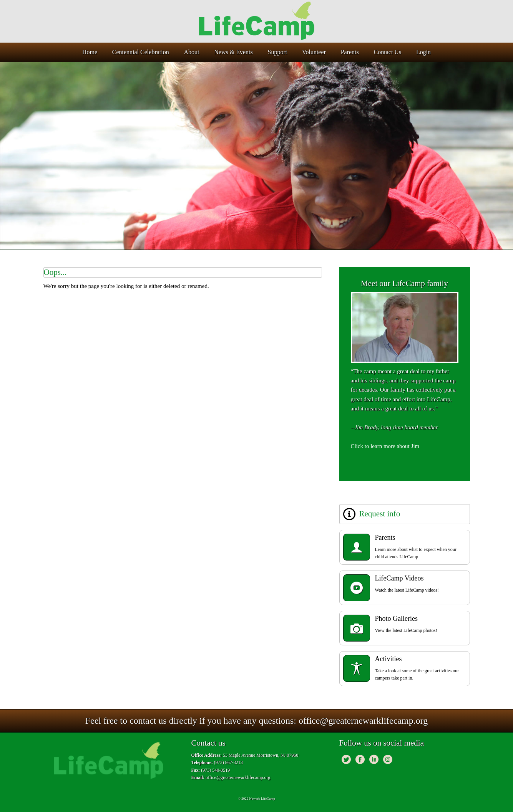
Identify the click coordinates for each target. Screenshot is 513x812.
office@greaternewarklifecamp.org (363, 721)
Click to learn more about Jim (385, 446)
